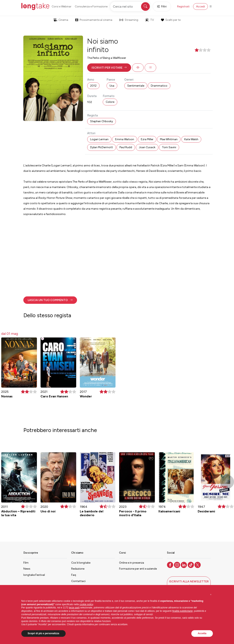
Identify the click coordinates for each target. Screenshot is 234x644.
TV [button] (150, 20)
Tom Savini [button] (169, 147)
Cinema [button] (61, 20)
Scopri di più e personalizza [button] (43, 633)
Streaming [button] (129, 20)
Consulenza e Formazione (91, 6)
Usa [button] (112, 86)
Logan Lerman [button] (99, 139)
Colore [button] (110, 102)
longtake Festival (34, 575)
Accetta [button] (202, 633)
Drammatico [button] (159, 86)
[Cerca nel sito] (130, 6)
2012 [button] (93, 86)
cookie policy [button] (86, 604)
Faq (74, 575)
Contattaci (78, 581)
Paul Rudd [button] (126, 147)
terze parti (74, 608)
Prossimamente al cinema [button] (94, 20)
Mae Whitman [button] (169, 139)
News (27, 569)
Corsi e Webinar (62, 6)
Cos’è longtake (81, 563)
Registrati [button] (183, 6)
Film (26, 563)
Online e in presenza (132, 563)
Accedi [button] (200, 6)
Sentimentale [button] (136, 86)
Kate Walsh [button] (191, 139)
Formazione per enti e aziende (138, 569)
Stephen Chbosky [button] (102, 121)
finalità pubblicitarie (183, 611)
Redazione (78, 569)
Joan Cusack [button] (147, 147)
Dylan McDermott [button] (102, 147)
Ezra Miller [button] (147, 139)
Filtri (162, 6)
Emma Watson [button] (125, 139)
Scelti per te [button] (171, 20)
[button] (109, 68)
